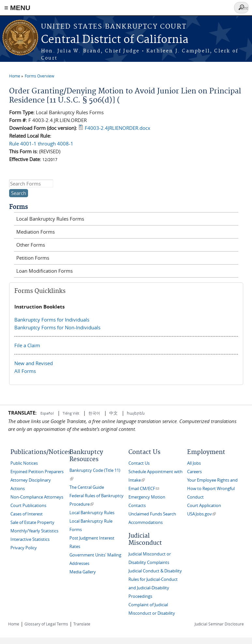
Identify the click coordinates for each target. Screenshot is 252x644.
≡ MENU (17, 8)
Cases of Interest (27, 514)
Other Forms (31, 245)
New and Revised (34, 363)
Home (15, 76)
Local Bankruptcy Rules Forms (50, 219)
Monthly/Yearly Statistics (34, 531)
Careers (194, 472)
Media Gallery (83, 572)
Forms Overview (39, 76)
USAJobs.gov (201, 514)
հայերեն (136, 413)
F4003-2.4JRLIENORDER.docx (118, 128)
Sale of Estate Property (32, 522)
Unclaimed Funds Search (152, 514)
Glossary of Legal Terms (46, 624)
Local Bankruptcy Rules (92, 513)
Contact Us (139, 463)
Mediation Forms (36, 232)
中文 (113, 413)
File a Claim (27, 345)
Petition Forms (33, 258)
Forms (18, 207)
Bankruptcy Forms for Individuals (52, 320)
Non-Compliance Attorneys (37, 497)
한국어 (94, 413)
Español (48, 413)
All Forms (25, 371)
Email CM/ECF (144, 489)
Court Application (204, 506)
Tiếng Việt (71, 413)
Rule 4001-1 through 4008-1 (41, 144)
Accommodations (146, 522)
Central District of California (115, 40)
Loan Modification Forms (44, 271)
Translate (82, 624)
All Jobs (194, 463)
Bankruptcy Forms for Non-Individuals (57, 327)
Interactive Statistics (30, 539)
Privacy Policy (24, 548)
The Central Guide (87, 487)
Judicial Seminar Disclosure (219, 624)
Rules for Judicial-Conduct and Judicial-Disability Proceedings (153, 588)
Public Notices (24, 463)
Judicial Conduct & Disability (155, 571)
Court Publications (28, 506)
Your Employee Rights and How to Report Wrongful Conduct (212, 489)
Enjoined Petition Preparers (37, 472)
